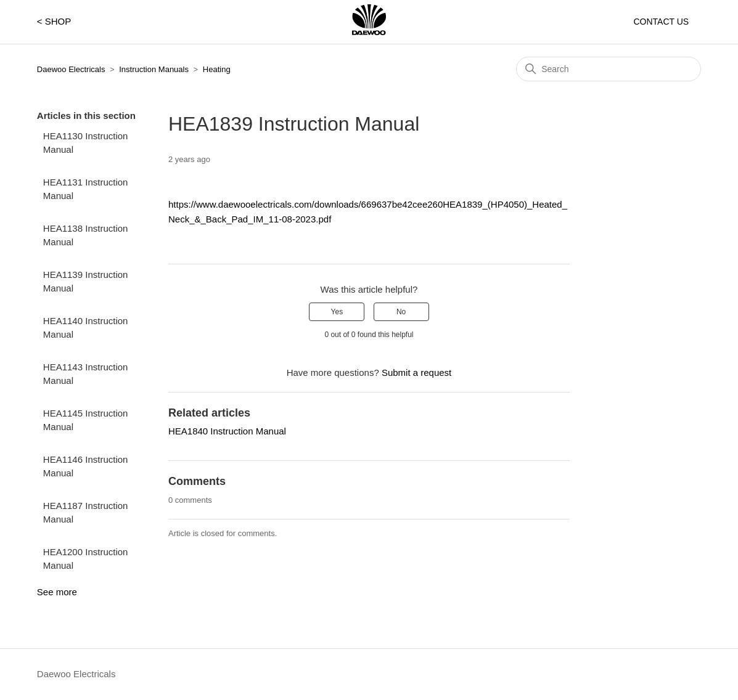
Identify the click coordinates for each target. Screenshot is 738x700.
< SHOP (54, 21)
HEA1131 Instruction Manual (86, 189)
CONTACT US (661, 22)
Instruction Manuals (154, 69)
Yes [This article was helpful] (337, 312)
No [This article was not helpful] (401, 312)
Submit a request (416, 372)
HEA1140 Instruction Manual (86, 328)
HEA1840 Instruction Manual (227, 431)
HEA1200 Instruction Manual (86, 559)
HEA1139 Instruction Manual (86, 282)
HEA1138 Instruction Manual (86, 235)
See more (57, 592)
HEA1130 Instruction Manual (86, 143)
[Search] (609, 69)
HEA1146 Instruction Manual (86, 466)
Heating (217, 69)
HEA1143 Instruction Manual (86, 374)
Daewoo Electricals (71, 69)
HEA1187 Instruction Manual (86, 513)
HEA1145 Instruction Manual (86, 420)
